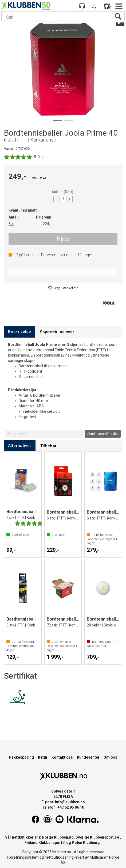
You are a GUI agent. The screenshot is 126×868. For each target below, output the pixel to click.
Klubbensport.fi (52, 843)
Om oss (110, 757)
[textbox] (45, 434)
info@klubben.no (70, 802)
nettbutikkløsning (59, 857)
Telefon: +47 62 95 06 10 (63, 807)
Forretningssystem (23, 857)
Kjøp (63, 239)
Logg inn (94, 6)
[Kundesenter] (82, 6)
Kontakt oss (62, 757)
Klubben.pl (92, 843)
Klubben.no (64, 837)
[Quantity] (63, 199)
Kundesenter (88, 757)
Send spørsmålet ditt (103, 434)
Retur (43, 757)
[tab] (19, 332)
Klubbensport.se (105, 837)
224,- (47, 224)
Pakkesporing (21, 757)
